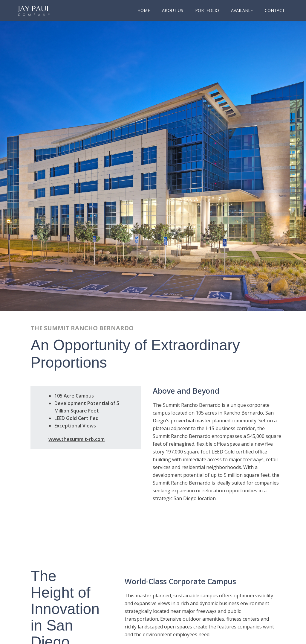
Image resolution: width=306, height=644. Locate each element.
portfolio (207, 10)
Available (242, 10)
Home (144, 10)
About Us (173, 10)
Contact (275, 10)
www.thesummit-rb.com (76, 439)
